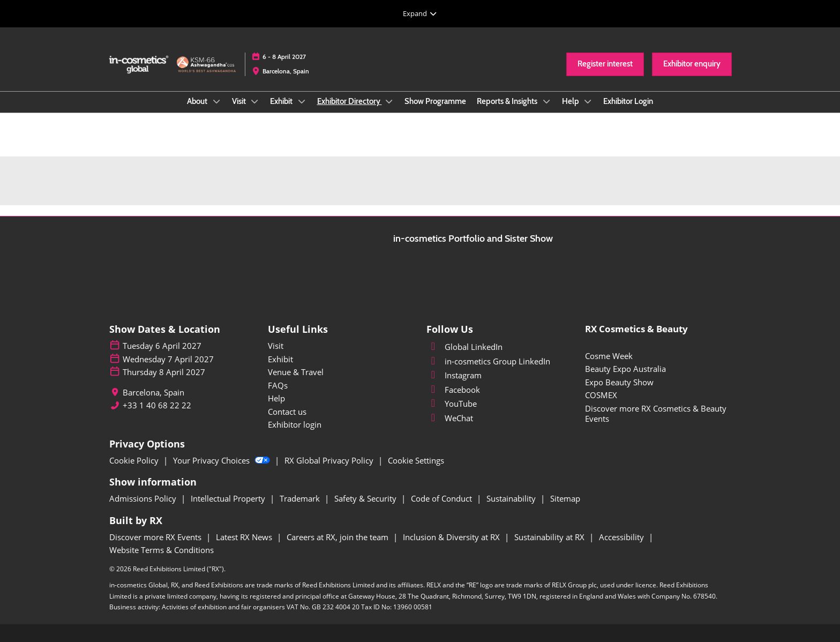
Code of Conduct (442, 498)
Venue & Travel (296, 372)
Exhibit (282, 101)
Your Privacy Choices (223, 460)
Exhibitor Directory (350, 101)
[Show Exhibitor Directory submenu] (389, 101)
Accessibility (622, 537)
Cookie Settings (416, 460)
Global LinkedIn (464, 347)
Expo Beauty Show (619, 382)
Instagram (454, 375)
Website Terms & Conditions (162, 550)
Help (571, 101)
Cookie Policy (135, 460)
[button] (605, 64)
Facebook (453, 390)
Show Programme (435, 101)
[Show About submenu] (216, 101)
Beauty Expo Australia (625, 369)
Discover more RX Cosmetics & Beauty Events (656, 414)
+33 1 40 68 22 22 (157, 405)
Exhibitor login (295, 424)
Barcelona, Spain (286, 71)
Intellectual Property (229, 498)
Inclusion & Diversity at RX (452, 537)
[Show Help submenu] (588, 101)
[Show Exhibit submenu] (302, 101)
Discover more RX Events (156, 537)
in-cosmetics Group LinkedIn (488, 361)
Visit (240, 101)
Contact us (287, 412)
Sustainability (512, 498)
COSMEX (601, 395)
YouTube (452, 404)
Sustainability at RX (550, 537)
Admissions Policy (144, 498)
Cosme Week (609, 356)
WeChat (450, 418)
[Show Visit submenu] (255, 101)
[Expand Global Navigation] (420, 13)
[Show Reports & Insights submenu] (546, 101)
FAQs (278, 385)
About (198, 101)
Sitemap (565, 498)
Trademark (301, 498)
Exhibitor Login (628, 101)
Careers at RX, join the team (339, 537)
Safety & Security (366, 498)
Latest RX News (245, 537)
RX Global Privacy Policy (330, 460)
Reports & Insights (508, 101)
